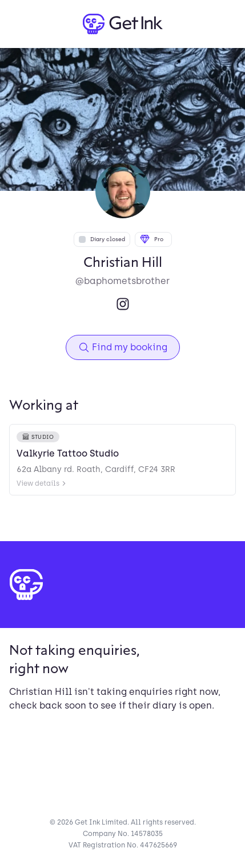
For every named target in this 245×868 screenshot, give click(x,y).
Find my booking (123, 347)
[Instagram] (123, 304)
